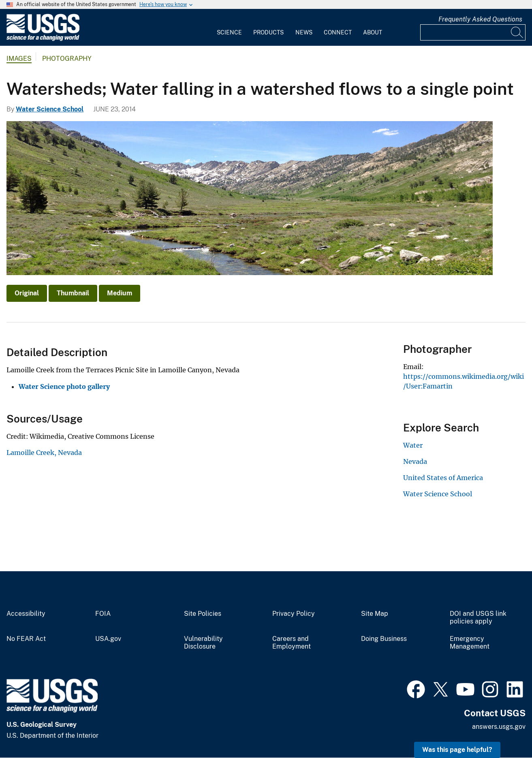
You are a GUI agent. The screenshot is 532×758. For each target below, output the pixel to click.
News (304, 32)
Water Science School (50, 109)
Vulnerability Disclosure (203, 643)
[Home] (43, 39)
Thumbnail (73, 293)
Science (229, 32)
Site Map (375, 614)
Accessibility (26, 614)
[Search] (517, 32)
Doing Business (384, 639)
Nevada (415, 461)
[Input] (473, 32)
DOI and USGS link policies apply (478, 618)
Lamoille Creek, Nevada (44, 453)
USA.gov (108, 639)
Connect (338, 32)
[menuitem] (229, 28)
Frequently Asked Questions (480, 19)
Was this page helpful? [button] (457, 750)
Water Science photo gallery (64, 386)
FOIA (103, 614)
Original (27, 293)
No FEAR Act (26, 639)
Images (19, 59)
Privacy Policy (294, 614)
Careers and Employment (292, 643)
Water (413, 445)
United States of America (443, 478)
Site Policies (203, 614)
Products (268, 32)
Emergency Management (470, 643)
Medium (120, 293)
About (373, 32)
